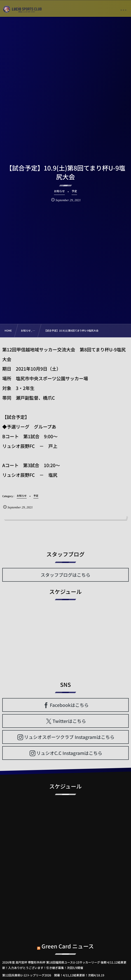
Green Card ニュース (68, 943)
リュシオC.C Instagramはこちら (69, 753)
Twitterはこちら (69, 721)
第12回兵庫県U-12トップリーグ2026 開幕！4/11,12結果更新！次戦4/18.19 (53, 975)
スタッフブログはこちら (65, 575)
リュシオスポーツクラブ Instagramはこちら (69, 737)
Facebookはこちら (69, 705)
